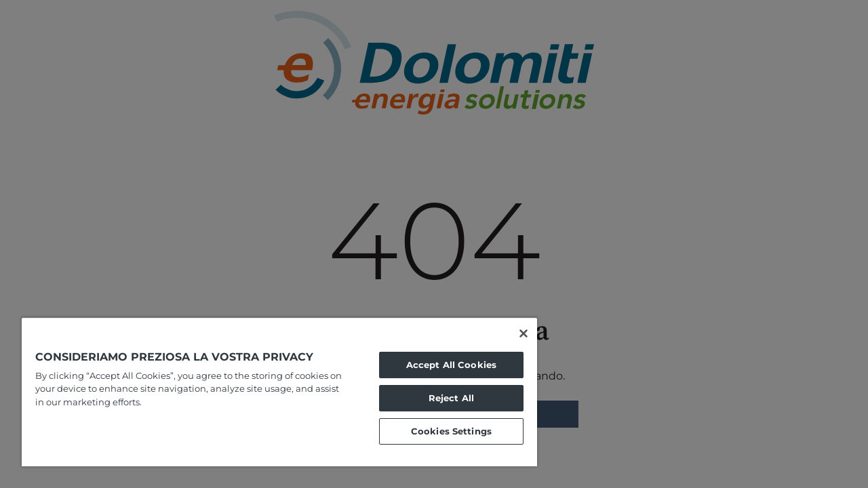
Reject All (441, 398)
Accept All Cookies (441, 365)
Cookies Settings (441, 431)
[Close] (511, 333)
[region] (273, 392)
